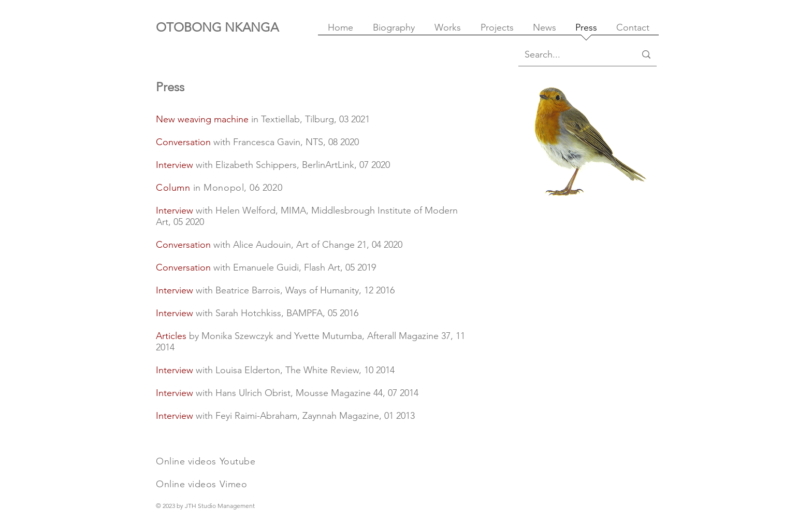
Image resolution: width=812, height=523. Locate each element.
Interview (175, 210)
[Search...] (572, 54)
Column (173, 188)
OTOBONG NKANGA (217, 27)
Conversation (183, 142)
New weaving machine (202, 119)
